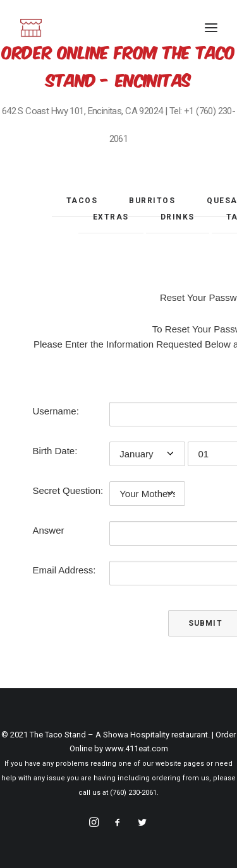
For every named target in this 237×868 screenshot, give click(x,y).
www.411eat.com (137, 748)
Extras (111, 217)
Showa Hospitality (137, 735)
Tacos (82, 201)
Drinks (178, 217)
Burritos (152, 201)
